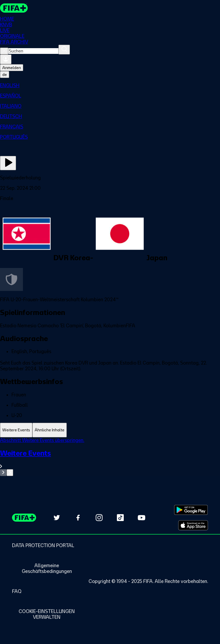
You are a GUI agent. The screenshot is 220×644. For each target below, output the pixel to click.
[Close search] (4, 51)
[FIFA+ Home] (14, 8)
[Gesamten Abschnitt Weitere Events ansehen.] (110, 459)
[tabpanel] (110, 457)
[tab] (16, 430)
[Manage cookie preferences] (47, 614)
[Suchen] (64, 50)
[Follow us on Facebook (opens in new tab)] (78, 518)
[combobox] (33, 51)
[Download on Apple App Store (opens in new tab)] (193, 525)
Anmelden (12, 68)
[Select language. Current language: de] (5, 75)
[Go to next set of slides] (10, 473)
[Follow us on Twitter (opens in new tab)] (57, 518)
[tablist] (110, 430)
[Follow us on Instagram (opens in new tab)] (99, 518)
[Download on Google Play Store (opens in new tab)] (191, 510)
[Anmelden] (6, 59)
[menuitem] (110, 85)
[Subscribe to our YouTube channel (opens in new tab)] (142, 518)
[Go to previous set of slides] (3, 473)
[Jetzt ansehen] (8, 163)
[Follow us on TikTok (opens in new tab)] (120, 518)
